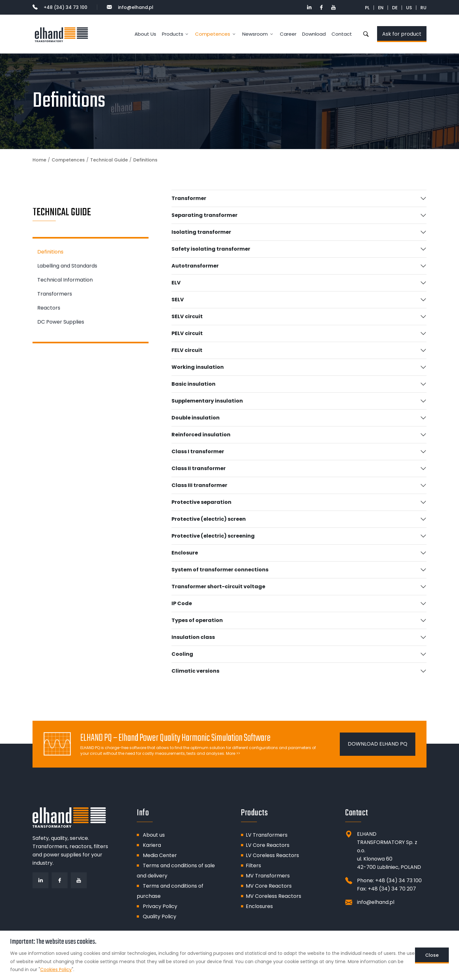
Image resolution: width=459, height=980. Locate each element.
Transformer (189, 198)
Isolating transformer (201, 232)
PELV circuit (187, 333)
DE (395, 8)
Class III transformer (199, 485)
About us (154, 835)
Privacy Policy (160, 906)
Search (366, 34)
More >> (233, 753)
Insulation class (193, 637)
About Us (145, 34)
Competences (68, 160)
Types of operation (197, 620)
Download (314, 34)
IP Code (182, 603)
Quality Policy (160, 916)
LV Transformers (267, 835)
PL (367, 8)
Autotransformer (195, 266)
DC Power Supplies (61, 322)
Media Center (160, 855)
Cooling (182, 654)
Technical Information (65, 280)
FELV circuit (187, 350)
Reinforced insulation (201, 435)
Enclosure (185, 553)
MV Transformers (268, 876)
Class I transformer (198, 451)
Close (432, 955)
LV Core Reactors (268, 845)
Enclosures (259, 906)
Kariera (152, 845)
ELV (176, 283)
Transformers (55, 294)
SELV (178, 300)
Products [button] (173, 34)
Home (39, 160)
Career (288, 34)
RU (423, 8)
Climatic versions (195, 671)
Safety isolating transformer (211, 249)
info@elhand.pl (130, 7)
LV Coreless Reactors (272, 855)
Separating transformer (204, 215)
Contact (342, 34)
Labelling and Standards (67, 266)
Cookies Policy (56, 969)
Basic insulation (193, 384)
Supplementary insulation (207, 401)
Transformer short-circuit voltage (218, 587)
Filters (253, 866)
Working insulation (198, 367)
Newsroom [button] (255, 34)
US (409, 8)
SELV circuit (187, 316)
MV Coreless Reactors (273, 896)
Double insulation (196, 418)
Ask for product (402, 34)
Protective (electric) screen (209, 519)
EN (381, 8)
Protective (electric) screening (213, 536)
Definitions (50, 252)
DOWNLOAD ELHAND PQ (378, 744)
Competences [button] (213, 34)
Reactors (49, 308)
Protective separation (201, 502)
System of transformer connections (220, 570)
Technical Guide (109, 160)
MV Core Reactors (269, 886)
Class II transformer (199, 468)
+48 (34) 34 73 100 (60, 7)
